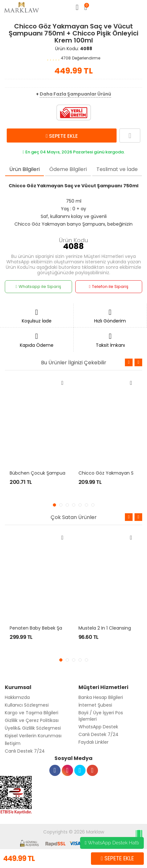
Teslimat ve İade (117, 169)
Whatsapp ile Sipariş (38, 287)
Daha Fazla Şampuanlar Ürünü (75, 94)
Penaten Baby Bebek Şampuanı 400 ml (53, 628)
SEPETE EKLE (62, 136)
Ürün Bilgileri (24, 169)
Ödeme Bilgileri (68, 169)
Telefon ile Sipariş (109, 287)
